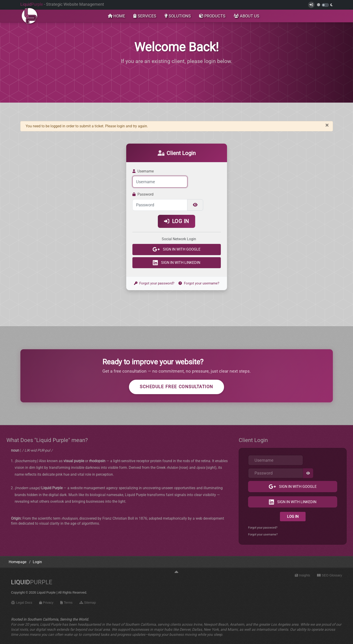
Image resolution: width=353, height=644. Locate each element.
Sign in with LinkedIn (180, 263)
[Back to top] (176, 572)
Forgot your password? (154, 283)
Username (143, 171)
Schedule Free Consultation (176, 387)
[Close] (327, 125)
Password (143, 194)
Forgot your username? (199, 283)
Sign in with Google (181, 250)
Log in (176, 221)
